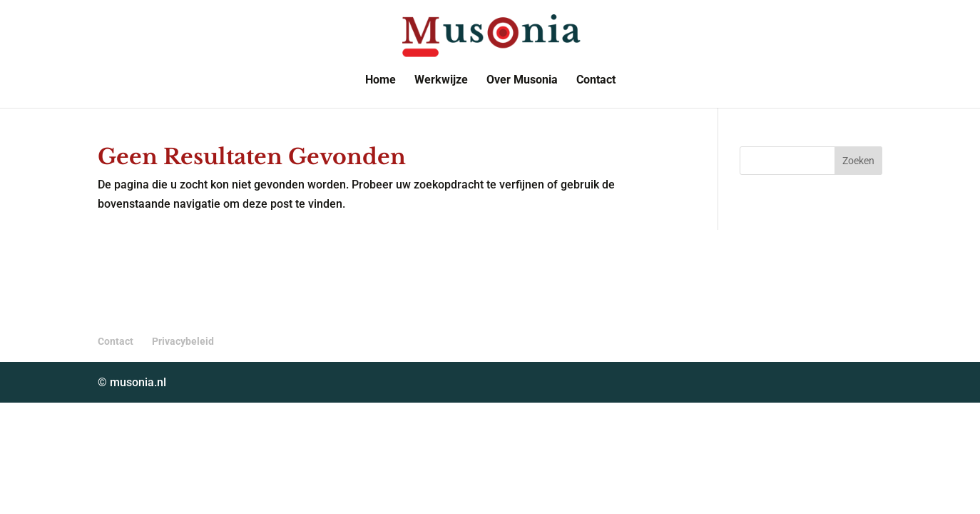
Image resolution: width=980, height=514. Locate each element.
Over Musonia (522, 81)
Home (381, 81)
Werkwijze (441, 81)
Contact (596, 81)
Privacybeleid (183, 341)
